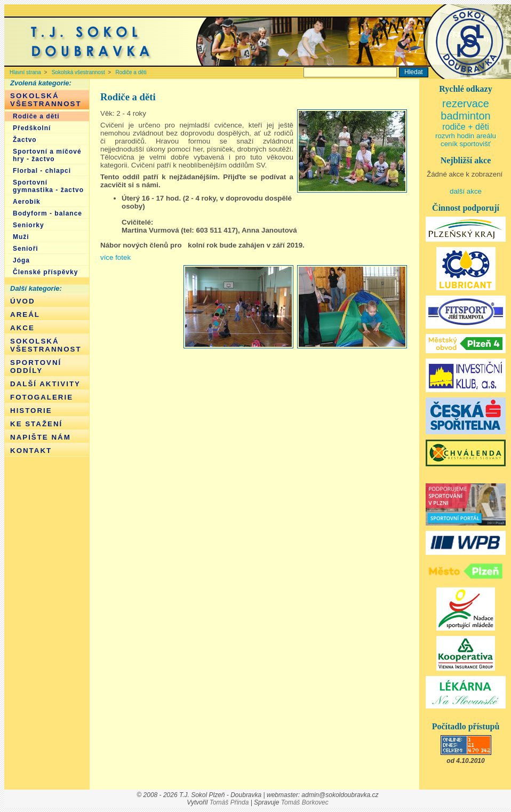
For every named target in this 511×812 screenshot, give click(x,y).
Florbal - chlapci (42, 171)
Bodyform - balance (47, 213)
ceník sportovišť (466, 144)
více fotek (115, 257)
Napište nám (41, 437)
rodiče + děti (466, 127)
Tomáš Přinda (229, 802)
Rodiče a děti (131, 72)
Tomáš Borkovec (305, 802)
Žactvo (25, 140)
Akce (22, 328)
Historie (31, 411)
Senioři (26, 249)
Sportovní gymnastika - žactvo (48, 186)
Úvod (23, 301)
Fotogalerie (42, 397)
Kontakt (31, 451)
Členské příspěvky (45, 272)
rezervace (466, 104)
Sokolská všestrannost (78, 72)
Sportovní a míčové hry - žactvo (47, 155)
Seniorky (29, 225)
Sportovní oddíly (36, 367)
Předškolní (32, 128)
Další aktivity (45, 384)
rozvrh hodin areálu (466, 136)
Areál (25, 315)
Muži (21, 237)
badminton (465, 116)
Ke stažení (36, 424)
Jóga (21, 260)
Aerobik (27, 202)
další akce (466, 191)
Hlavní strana (25, 72)
